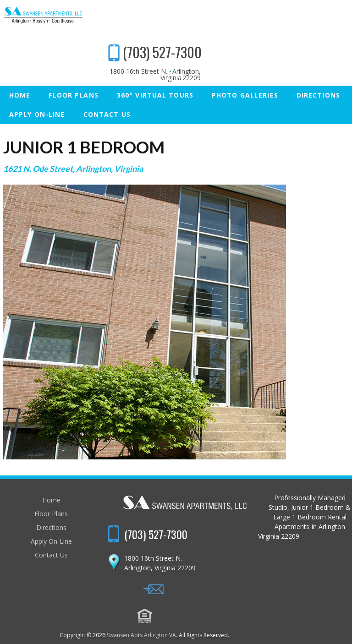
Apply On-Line (37, 87)
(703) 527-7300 (308, 25)
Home (20, 68)
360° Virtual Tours (155, 68)
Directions (318, 68)
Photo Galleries (245, 68)
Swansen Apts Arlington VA (173, 598)
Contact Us (107, 87)
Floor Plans (73, 68)
